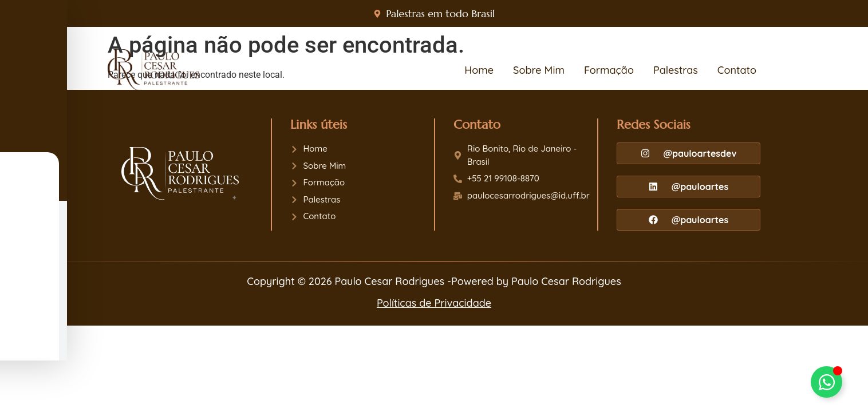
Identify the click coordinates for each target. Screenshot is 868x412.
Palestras (676, 70)
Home (479, 70)
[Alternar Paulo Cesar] (826, 382)
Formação (609, 70)
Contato (737, 70)
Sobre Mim (539, 70)
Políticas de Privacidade (434, 303)
